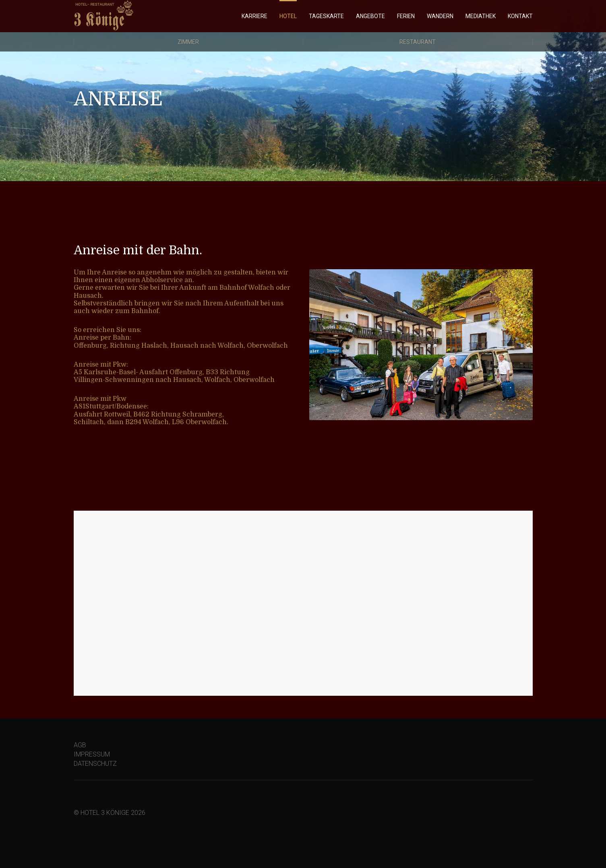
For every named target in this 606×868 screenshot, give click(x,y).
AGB (80, 745)
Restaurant (418, 42)
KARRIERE (254, 16)
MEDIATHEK (481, 16)
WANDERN (440, 16)
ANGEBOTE (370, 16)
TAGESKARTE (326, 16)
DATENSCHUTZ (95, 764)
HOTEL (288, 16)
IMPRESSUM (92, 754)
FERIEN (406, 16)
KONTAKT (520, 16)
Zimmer (188, 42)
